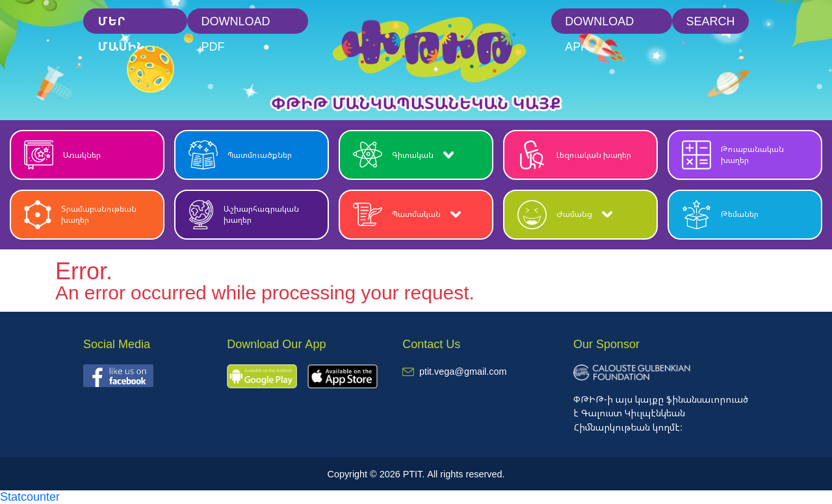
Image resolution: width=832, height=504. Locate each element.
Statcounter (30, 496)
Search (710, 21)
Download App (599, 24)
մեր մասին (121, 24)
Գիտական (403, 155)
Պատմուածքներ (240, 155)
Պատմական (407, 215)
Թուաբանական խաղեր (733, 155)
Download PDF (236, 24)
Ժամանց (565, 215)
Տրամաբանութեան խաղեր (80, 215)
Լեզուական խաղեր (574, 155)
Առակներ (62, 155)
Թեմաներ (720, 215)
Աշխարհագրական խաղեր (244, 215)
